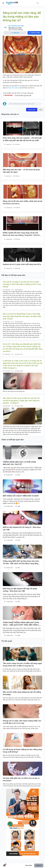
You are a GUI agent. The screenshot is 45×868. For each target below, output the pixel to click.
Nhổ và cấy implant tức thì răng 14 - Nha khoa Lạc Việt (22, 528)
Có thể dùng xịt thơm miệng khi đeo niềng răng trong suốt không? (22, 751)
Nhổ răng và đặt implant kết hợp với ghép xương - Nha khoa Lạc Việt (20, 590)
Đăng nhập (29, 865)
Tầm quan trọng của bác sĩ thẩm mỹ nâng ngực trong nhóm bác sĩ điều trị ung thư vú (22, 665)
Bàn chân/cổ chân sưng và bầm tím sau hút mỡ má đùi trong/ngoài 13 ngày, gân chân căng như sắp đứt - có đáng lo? (21, 401)
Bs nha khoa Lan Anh (16, 26)
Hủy (41, 110)
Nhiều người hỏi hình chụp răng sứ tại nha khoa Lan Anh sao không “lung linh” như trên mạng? (22, 234)
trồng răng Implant (13, 88)
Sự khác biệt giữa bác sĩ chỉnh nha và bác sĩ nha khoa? (21, 779)
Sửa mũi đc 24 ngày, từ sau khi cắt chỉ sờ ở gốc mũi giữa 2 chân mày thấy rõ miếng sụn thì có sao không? (22, 284)
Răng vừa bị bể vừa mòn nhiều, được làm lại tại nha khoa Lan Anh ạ (22, 202)
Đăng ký (39, 865)
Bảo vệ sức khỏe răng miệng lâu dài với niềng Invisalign (22, 693)
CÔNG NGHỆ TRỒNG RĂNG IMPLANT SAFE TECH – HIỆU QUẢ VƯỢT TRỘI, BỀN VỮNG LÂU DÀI (22, 624)
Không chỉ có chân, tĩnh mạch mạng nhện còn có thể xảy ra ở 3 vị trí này (22, 722)
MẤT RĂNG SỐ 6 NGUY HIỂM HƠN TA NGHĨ (21, 496)
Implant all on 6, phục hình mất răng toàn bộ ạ (22, 264)
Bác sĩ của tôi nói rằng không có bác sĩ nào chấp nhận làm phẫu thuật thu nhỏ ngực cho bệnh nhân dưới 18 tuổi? (22, 316)
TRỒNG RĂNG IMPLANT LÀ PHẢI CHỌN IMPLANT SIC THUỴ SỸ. (19, 463)
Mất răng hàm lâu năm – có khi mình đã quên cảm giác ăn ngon (21, 171)
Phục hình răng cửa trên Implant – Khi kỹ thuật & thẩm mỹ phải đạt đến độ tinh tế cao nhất (22, 139)
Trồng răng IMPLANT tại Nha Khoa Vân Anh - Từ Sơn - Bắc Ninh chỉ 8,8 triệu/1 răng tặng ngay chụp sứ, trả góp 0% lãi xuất (21, 562)
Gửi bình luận (32, 110)
